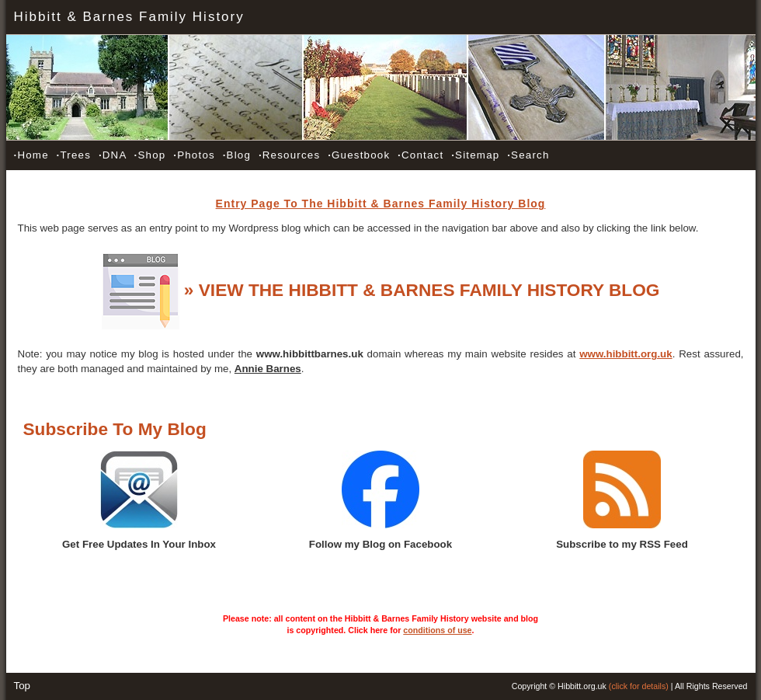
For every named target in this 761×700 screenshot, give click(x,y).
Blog (237, 155)
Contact (420, 155)
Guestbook (359, 155)
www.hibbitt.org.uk (625, 354)
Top (23, 686)
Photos (194, 155)
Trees (74, 155)
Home (31, 155)
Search (528, 155)
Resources (289, 155)
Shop (150, 155)
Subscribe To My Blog (115, 429)
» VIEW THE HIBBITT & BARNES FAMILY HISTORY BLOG (422, 290)
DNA (113, 155)
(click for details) (639, 686)
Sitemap (475, 155)
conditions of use (437, 630)
